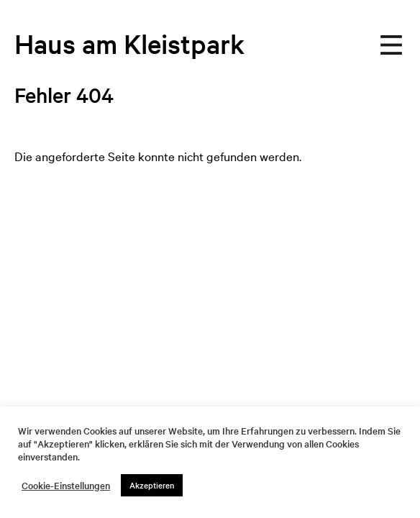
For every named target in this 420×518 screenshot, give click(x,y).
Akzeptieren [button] (152, 485)
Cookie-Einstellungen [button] (66, 486)
